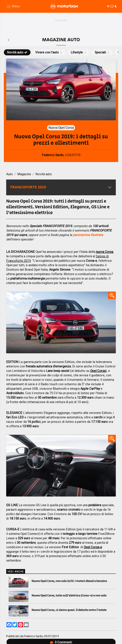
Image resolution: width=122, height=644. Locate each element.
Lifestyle (79, 52)
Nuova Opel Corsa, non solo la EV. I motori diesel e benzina (69, 581)
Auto (10, 174)
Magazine (24, 174)
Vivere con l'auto (49, 52)
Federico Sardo (33, 636)
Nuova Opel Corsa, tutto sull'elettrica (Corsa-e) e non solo (69, 596)
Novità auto (17, 52)
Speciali (102, 52)
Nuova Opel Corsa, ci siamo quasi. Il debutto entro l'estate (69, 610)
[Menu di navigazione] (13, 6)
